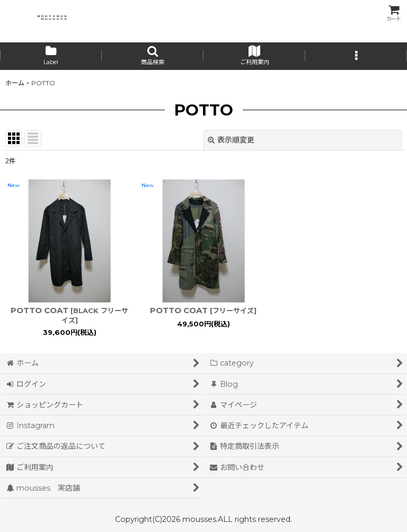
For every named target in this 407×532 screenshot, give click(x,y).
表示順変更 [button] (231, 140)
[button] (153, 56)
